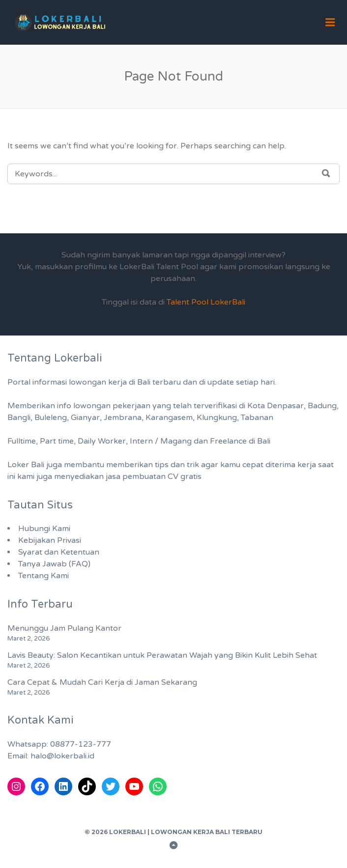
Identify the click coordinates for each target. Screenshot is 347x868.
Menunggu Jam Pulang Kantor (64, 628)
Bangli (19, 418)
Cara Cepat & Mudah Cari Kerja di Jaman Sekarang (102, 682)
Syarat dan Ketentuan (59, 552)
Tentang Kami (43, 576)
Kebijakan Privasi (50, 540)
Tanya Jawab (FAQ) (54, 564)
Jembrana (123, 418)
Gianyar (85, 418)
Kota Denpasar (275, 406)
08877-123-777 (81, 744)
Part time (57, 441)
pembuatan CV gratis (162, 476)
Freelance (228, 441)
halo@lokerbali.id (62, 756)
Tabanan (257, 418)
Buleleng (51, 418)
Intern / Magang (161, 441)
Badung (322, 406)
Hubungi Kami (44, 529)
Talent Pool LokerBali (206, 302)
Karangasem (169, 418)
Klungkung (217, 418)
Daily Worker (102, 441)
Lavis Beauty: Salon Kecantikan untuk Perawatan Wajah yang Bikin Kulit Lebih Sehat (162, 655)
